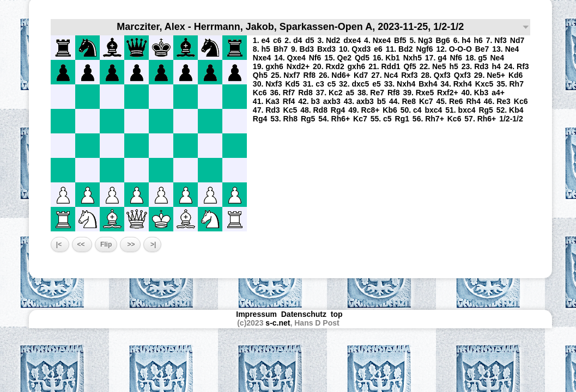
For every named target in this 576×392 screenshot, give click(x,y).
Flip (106, 244)
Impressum (256, 314)
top (338, 314)
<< (82, 244)
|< (60, 244)
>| (153, 244)
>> (130, 244)
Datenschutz (304, 314)
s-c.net (278, 323)
